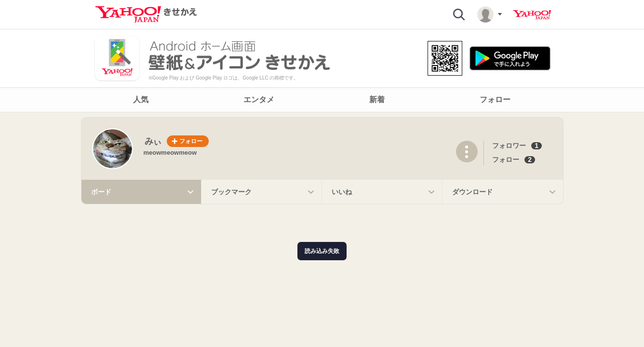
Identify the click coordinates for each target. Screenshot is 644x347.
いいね (384, 192)
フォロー (506, 160)
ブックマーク (264, 192)
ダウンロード (505, 192)
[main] (322, 161)
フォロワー (509, 146)
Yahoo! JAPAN (532, 15)
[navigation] (322, 100)
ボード (144, 192)
